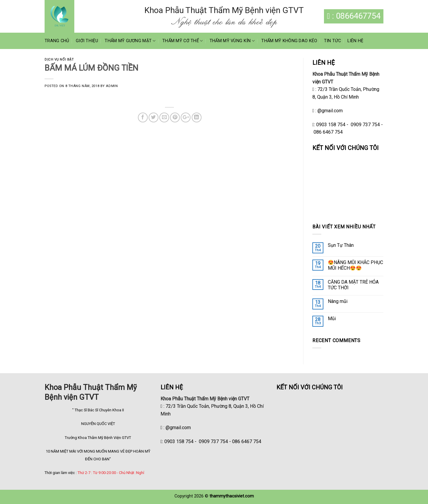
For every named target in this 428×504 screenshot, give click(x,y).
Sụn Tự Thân (341, 245)
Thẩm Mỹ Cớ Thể (183, 41)
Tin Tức (332, 41)
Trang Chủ (57, 41)
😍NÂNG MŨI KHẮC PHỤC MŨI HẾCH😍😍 (355, 265)
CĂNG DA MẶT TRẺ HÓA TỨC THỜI (353, 285)
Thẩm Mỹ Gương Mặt (130, 41)
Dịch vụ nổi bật (59, 60)
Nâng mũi (338, 301)
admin (112, 86)
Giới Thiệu (87, 41)
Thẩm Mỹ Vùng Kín (232, 41)
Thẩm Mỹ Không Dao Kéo (289, 41)
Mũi (332, 319)
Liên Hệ (355, 41)
